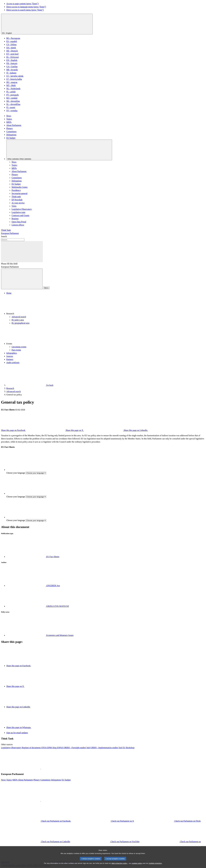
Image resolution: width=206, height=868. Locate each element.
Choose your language (16, 473)
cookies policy (137, 866)
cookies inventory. (155, 866)
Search (4, 236)
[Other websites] (59, 150)
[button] (106, 305)
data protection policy (119, 866)
